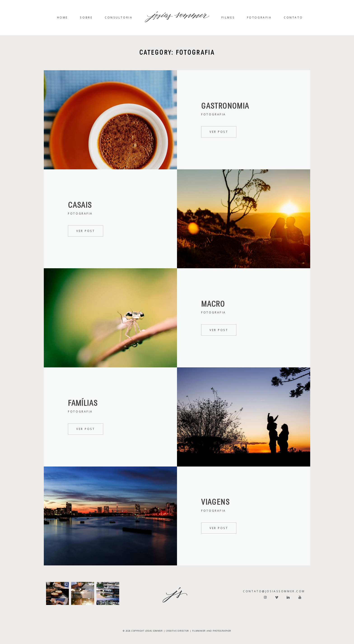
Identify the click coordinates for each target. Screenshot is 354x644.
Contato (293, 17)
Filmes (228, 17)
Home (63, 17)
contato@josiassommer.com (274, 591)
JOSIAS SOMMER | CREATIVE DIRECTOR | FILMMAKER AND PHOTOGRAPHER (188, 631)
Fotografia (259, 17)
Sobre (86, 17)
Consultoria (119, 17)
